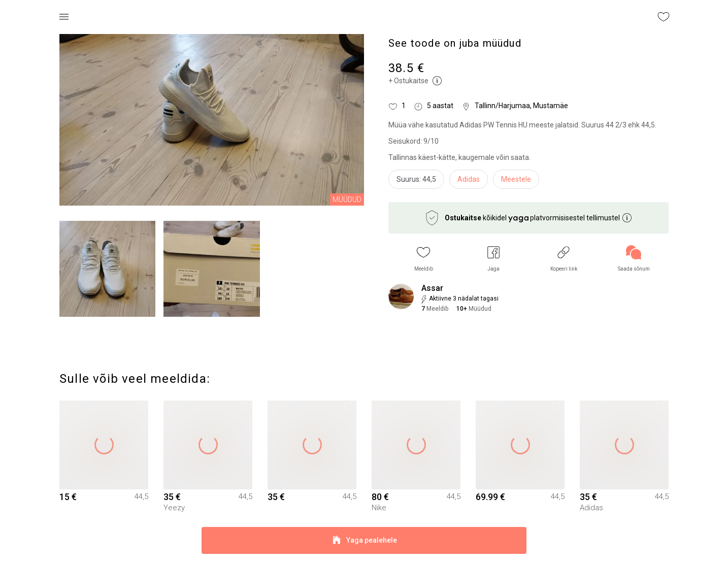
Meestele (516, 179)
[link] (634, 259)
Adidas (469, 179)
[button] (424, 259)
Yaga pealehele (364, 540)
